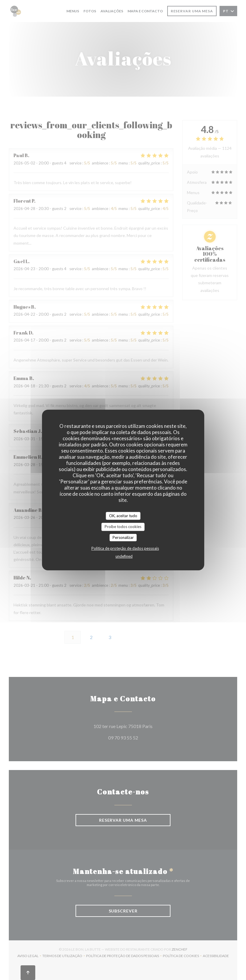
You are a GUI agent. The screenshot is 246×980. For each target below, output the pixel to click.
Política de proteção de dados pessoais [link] (125, 548)
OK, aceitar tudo (123, 516)
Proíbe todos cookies (123, 527)
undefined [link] (124, 556)
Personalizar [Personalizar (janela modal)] (123, 537)
